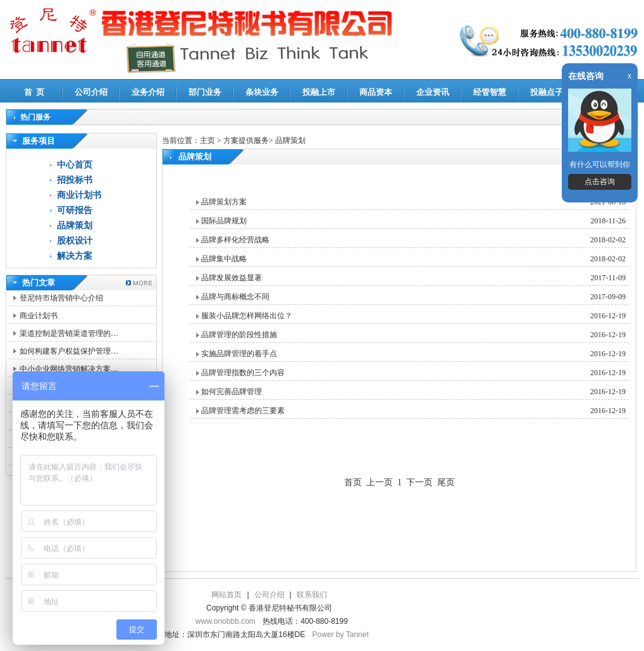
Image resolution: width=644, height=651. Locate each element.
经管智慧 (490, 92)
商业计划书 (79, 195)
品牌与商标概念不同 (235, 297)
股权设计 (75, 241)
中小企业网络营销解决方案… (69, 369)
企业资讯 (433, 92)
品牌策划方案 (224, 202)
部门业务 (205, 92)
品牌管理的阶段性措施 (239, 335)
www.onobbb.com (226, 621)
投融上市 (319, 92)
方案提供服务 (246, 140)
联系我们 (312, 595)
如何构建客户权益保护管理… (69, 351)
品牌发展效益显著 (232, 278)
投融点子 (547, 92)
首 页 (34, 92)
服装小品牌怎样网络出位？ (247, 316)
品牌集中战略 (224, 259)
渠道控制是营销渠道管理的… (69, 333)
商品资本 (376, 92)
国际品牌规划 (224, 221)
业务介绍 (148, 92)
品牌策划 (75, 226)
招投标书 (75, 180)
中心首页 (75, 165)
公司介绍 (91, 92)
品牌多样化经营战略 (235, 240)
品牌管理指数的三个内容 (243, 373)
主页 (207, 140)
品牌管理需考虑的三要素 (243, 411)
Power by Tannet (341, 635)
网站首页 (226, 595)
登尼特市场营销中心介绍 (61, 298)
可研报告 (75, 210)
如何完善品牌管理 (232, 392)
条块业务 (262, 92)
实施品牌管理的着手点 (239, 354)
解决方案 (75, 256)
